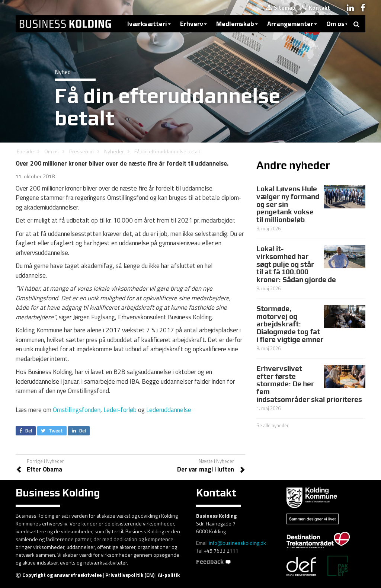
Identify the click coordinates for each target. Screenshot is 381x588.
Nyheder (114, 151)
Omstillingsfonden (77, 410)
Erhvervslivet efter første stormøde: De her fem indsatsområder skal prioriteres (309, 384)
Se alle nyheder (273, 425)
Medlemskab (237, 24)
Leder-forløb (120, 410)
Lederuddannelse (169, 410)
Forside (25, 151)
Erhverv (193, 24)
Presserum (81, 151)
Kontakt (316, 8)
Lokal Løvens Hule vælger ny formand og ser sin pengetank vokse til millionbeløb (288, 204)
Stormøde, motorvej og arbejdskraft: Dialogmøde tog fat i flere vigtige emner (290, 324)
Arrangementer (292, 24)
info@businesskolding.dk (237, 543)
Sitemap (281, 8)
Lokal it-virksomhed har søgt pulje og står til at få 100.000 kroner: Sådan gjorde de (296, 264)
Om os (337, 24)
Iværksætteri (149, 24)
